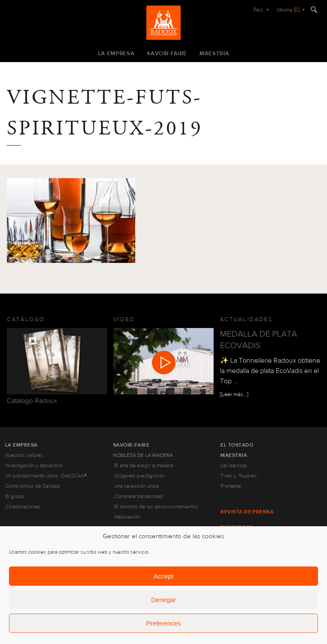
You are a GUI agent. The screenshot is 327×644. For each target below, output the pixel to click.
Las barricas (234, 465)
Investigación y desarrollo (34, 465)
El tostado (237, 445)
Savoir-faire (167, 54)
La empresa (116, 54)
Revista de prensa (247, 512)
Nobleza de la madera (143, 455)
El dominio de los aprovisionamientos (156, 507)
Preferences (164, 623)
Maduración (127, 517)
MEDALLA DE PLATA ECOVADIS (259, 340)
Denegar (163, 600)
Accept (163, 576)
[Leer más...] (234, 394)
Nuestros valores (24, 455)
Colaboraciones (23, 507)
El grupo (15, 496)
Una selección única (137, 486)
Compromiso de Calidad (32, 486)
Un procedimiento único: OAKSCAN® (46, 476)
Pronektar (231, 486)
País (259, 10)
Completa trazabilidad (139, 496)
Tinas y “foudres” (239, 476)
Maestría (214, 54)
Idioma (289, 10)
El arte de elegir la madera (144, 465)
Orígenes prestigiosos (140, 476)
